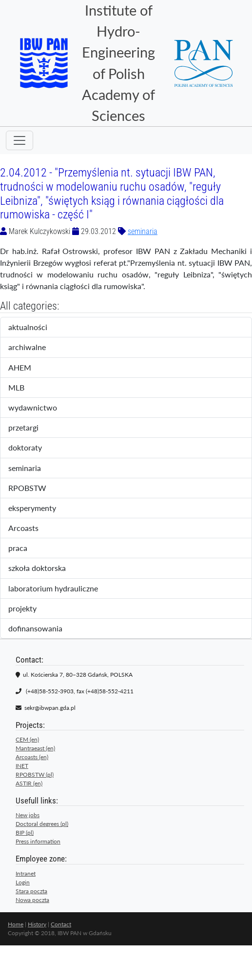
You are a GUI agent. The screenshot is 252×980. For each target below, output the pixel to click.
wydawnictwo (39, 408)
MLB (25, 388)
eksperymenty (40, 509)
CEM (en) (27, 739)
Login (23, 882)
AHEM (26, 368)
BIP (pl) (25, 833)
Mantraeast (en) (35, 748)
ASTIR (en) (29, 783)
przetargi (32, 428)
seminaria (143, 231)
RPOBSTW (36, 489)
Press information (38, 841)
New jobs (28, 815)
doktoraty (33, 448)
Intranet (26, 873)
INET (22, 766)
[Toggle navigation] (19, 140)
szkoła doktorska (44, 568)
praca (26, 549)
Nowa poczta (32, 900)
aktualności (36, 328)
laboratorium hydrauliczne (60, 589)
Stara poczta (31, 891)
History (37, 924)
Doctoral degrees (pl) (42, 824)
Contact (61, 924)
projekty (29, 609)
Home (16, 924)
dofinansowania (42, 629)
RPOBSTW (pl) (35, 774)
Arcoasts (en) (32, 757)
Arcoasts (32, 529)
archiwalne (37, 348)
